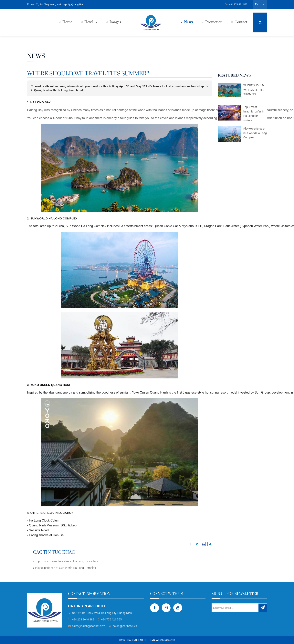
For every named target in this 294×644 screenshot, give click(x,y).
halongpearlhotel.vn (125, 626)
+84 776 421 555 (238, 4)
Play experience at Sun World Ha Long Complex (65, 568)
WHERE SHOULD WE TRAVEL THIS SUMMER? (254, 90)
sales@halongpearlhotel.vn (89, 626)
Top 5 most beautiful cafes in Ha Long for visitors (67, 561)
